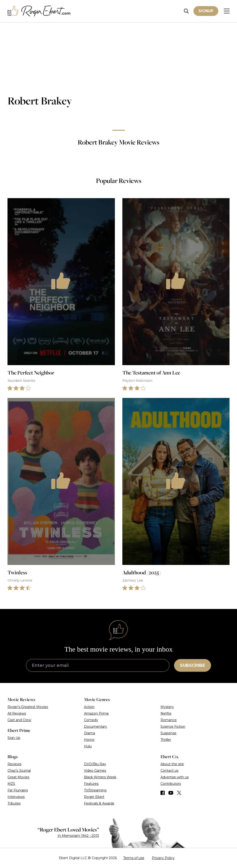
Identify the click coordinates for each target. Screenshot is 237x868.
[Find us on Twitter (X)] (179, 793)
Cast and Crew (19, 720)
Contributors (171, 784)
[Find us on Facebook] (163, 793)
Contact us (169, 771)
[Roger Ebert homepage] (39, 11)
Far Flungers (18, 790)
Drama (89, 733)
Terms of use (134, 858)
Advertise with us (175, 777)
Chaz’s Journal (19, 771)
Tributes (14, 803)
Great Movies (18, 777)
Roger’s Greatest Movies (28, 707)
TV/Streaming (95, 790)
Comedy (91, 720)
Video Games (95, 771)
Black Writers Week (100, 777)
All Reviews (17, 713)
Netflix (166, 713)
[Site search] (186, 11)
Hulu (88, 746)
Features (91, 784)
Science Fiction (173, 727)
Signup (206, 11)
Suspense (168, 733)
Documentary (95, 727)
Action (89, 707)
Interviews (16, 797)
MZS (11, 784)
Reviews (14, 764)
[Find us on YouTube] (171, 793)
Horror (89, 740)
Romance (169, 720)
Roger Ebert (94, 797)
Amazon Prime (96, 713)
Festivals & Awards (99, 803)
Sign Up (14, 738)
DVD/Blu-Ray (95, 764)
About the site (172, 764)
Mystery (167, 707)
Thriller (166, 740)
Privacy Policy (163, 858)
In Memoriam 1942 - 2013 (78, 836)
